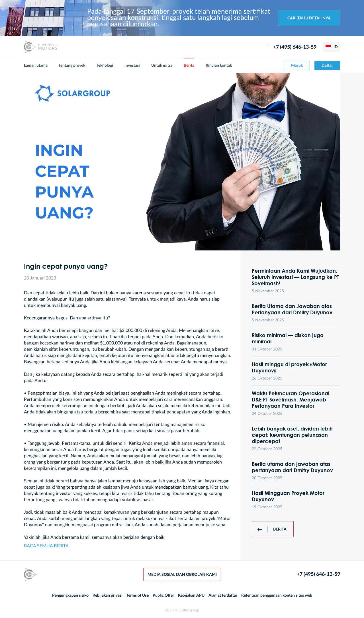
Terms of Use (138, 595)
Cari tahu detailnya (309, 18)
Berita (189, 66)
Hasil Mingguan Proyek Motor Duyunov (288, 496)
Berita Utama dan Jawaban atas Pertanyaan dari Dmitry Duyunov (292, 309)
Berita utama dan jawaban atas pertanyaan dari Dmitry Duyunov (292, 467)
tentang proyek (72, 66)
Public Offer (163, 595)
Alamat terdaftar (223, 595)
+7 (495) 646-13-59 (295, 47)
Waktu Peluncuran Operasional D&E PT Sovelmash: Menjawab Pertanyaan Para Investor (291, 399)
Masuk (297, 66)
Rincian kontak (219, 66)
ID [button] (332, 47)
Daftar (327, 66)
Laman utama (36, 66)
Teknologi (105, 66)
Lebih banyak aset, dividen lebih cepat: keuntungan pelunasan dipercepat (292, 435)
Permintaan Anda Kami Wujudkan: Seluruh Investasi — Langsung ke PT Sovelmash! (296, 277)
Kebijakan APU (191, 595)
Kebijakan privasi (108, 595)
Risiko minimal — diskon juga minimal (288, 338)
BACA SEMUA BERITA (46, 546)
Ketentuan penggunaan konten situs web (277, 595)
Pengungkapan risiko (70, 595)
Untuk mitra (162, 66)
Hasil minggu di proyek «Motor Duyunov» (289, 367)
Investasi (132, 66)
